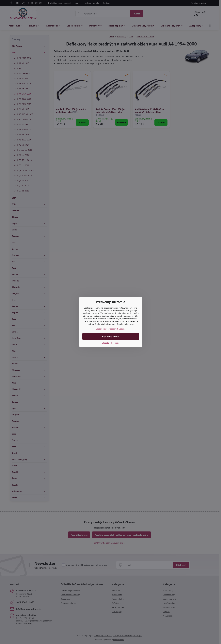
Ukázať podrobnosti (110, 343)
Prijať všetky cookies (110, 336)
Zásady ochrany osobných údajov (110, 329)
